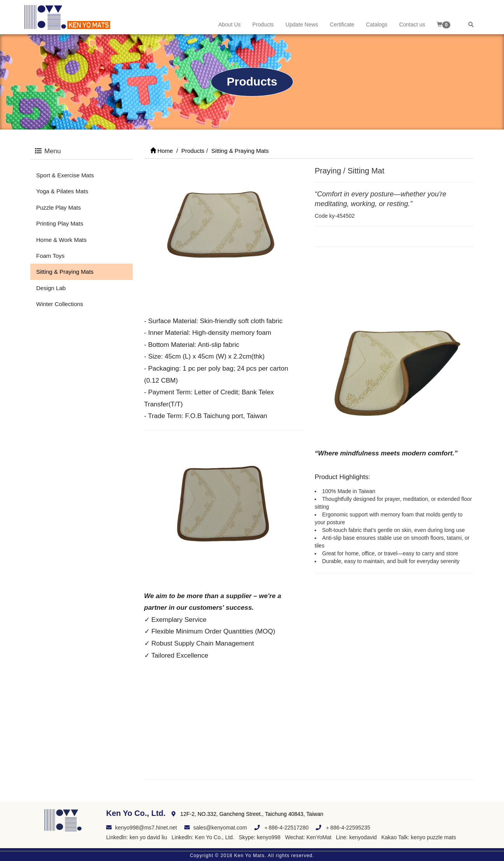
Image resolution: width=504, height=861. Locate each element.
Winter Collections (60, 304)
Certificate (342, 24)
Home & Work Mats (61, 240)
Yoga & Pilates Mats (62, 191)
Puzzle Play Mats (59, 207)
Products (263, 24)
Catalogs (377, 24)
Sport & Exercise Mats (65, 175)
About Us (229, 24)
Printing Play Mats (60, 223)
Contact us (412, 24)
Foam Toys (50, 256)
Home (162, 151)
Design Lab (51, 288)
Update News (302, 24)
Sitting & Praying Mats (65, 272)
